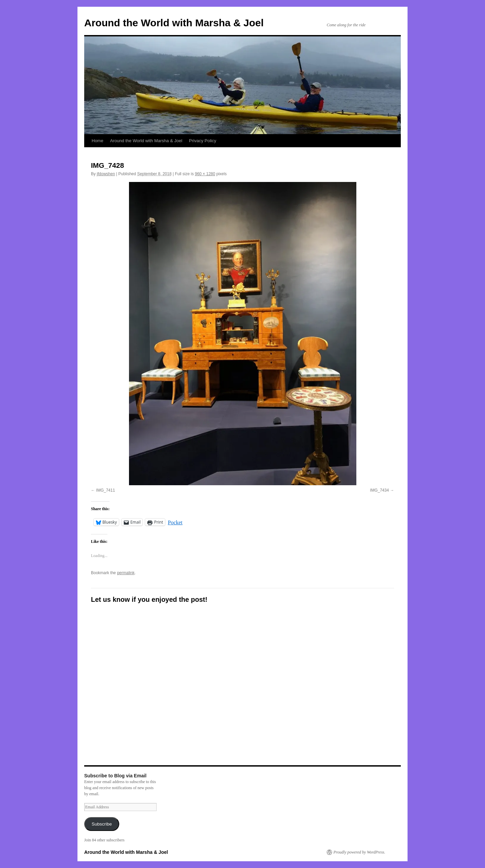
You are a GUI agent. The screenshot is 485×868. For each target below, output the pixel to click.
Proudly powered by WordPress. (359, 852)
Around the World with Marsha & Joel (174, 23)
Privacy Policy (203, 141)
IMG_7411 (105, 490)
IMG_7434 (380, 490)
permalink (126, 573)
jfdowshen (106, 174)
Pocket (175, 522)
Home (98, 141)
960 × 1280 (205, 174)
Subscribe (102, 824)
